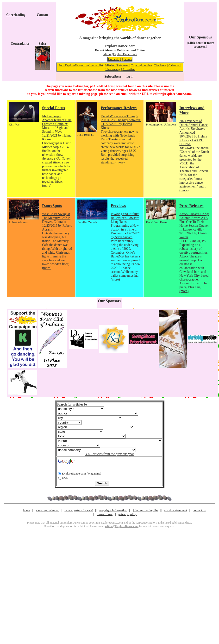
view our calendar (47, 510)
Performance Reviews (119, 108)
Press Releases (191, 206)
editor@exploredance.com (172, 94)
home (26, 510)
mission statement (175, 510)
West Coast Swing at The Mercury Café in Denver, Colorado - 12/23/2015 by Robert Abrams (57, 222)
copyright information (113, 510)
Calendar (174, 65)
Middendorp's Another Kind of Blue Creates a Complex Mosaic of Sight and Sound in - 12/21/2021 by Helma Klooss (57, 128)
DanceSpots (52, 206)
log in (129, 77)
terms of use (105, 514)
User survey (113, 69)
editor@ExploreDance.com (120, 54)
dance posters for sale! (79, 510)
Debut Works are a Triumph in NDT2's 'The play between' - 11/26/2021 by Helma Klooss (121, 122)
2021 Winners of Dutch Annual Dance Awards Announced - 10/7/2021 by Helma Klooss (193, 131)
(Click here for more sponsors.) (200, 45)
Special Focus (53, 108)
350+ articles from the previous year (109, 454)
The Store (160, 65)
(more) (47, 185)
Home (112, 59)
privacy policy (127, 514)
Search (128, 59)
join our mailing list (146, 510)
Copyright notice (141, 65)
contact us (199, 510)
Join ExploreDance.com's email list (81, 65)
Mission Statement (117, 65)
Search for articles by (72, 404)
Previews (118, 206)
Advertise (128, 69)
